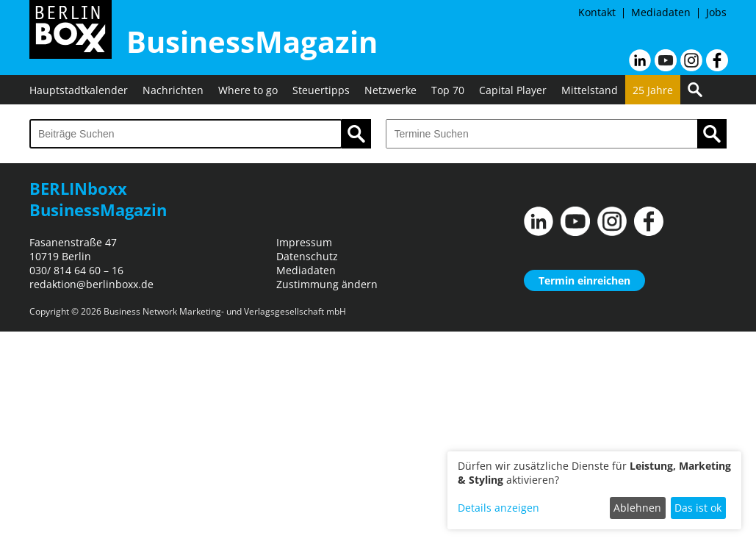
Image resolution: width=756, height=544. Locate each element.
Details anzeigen (498, 508)
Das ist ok (698, 508)
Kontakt (597, 12)
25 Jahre (653, 90)
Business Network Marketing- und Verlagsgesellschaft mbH (225, 311)
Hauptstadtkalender (79, 90)
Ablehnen (637, 508)
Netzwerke (390, 90)
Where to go (248, 90)
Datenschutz (307, 256)
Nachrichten (173, 90)
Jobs (716, 12)
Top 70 (448, 90)
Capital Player (513, 90)
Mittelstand (590, 90)
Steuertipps (321, 90)
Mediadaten (661, 12)
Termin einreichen (584, 280)
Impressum (304, 242)
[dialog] (594, 490)
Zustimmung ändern (327, 284)
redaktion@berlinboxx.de (91, 284)
